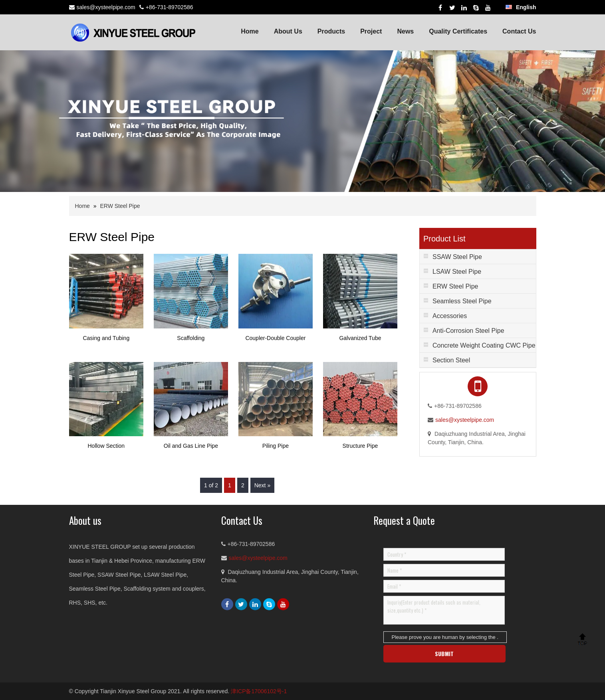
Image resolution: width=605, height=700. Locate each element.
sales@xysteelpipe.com (106, 7)
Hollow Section (106, 446)
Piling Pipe (276, 446)
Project (371, 31)
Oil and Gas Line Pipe (191, 446)
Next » (262, 485)
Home (250, 31)
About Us (288, 31)
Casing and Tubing (106, 338)
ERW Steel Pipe (120, 206)
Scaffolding (191, 338)
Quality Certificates (458, 31)
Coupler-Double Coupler (275, 338)
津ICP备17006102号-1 (259, 691)
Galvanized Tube (360, 338)
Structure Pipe (360, 446)
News (405, 31)
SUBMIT (444, 654)
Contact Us (519, 31)
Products (331, 31)
